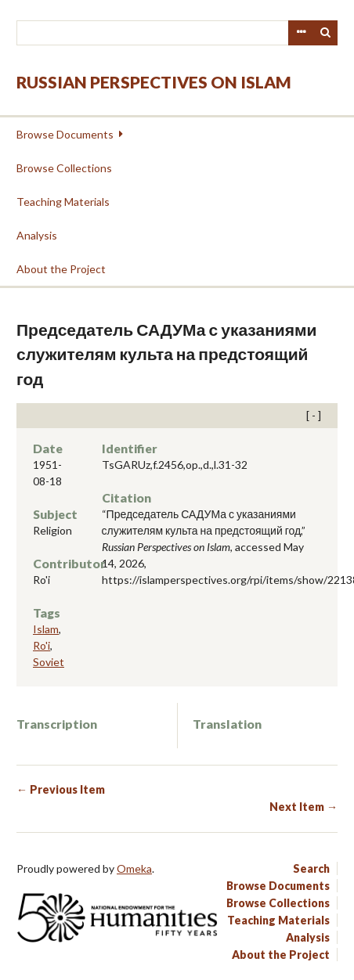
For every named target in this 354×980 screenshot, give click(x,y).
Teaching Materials (63, 202)
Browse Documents (65, 134)
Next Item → (303, 807)
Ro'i (42, 645)
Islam (46, 629)
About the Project (61, 269)
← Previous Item (61, 789)
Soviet (49, 662)
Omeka (134, 868)
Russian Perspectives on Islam (154, 82)
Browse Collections (64, 168)
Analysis (37, 235)
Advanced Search (301, 33)
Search (326, 33)
